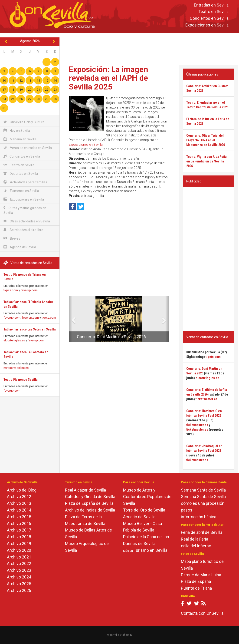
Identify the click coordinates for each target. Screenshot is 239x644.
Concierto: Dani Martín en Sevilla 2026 (111, 337)
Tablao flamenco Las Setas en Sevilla (30, 329)
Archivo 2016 (19, 523)
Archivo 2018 (19, 537)
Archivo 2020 (19, 550)
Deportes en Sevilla (21, 173)
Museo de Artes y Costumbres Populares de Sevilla (147, 497)
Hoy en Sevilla (17, 130)
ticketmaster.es (206, 399)
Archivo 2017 (19, 530)
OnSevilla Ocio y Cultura (24, 122)
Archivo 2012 (19, 497)
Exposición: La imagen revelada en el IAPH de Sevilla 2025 (108, 78)
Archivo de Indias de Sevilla (90, 510)
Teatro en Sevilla (213, 12)
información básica (199, 517)
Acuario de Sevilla (139, 517)
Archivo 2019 (19, 543)
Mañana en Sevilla (20, 139)
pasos (187, 510)
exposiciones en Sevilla (86, 145)
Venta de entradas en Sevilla (28, 148)
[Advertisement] (150, 48)
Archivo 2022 (19, 563)
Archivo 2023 (19, 570)
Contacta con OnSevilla (202, 613)
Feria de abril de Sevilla (202, 532)
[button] (70, 319)
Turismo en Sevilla (150, 550)
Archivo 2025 (19, 584)
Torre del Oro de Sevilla (144, 510)
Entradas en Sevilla (211, 5)
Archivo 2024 (19, 577)
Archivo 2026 (19, 590)
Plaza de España (196, 581)
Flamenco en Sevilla (21, 191)
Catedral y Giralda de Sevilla (90, 497)
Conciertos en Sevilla (209, 18)
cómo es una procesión (203, 503)
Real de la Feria (195, 539)
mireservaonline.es (16, 368)
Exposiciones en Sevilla (207, 25)
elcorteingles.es (14, 340)
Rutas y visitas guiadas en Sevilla (25, 210)
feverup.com (29, 290)
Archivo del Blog (22, 490)
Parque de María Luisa (201, 575)
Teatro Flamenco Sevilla (21, 380)
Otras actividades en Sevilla (27, 221)
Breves (12, 238)
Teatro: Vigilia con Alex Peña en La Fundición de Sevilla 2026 (206, 161)
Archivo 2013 (19, 503)
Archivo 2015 (19, 517)
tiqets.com (11, 290)
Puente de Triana (196, 588)
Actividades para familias (25, 182)
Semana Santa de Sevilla (203, 490)
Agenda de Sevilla (20, 247)
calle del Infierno (196, 546)
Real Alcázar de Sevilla (85, 490)
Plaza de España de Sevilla (89, 503)
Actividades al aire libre (23, 230)
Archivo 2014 (19, 510)
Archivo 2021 (19, 557)
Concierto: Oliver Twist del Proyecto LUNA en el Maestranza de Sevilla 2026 (206, 140)
